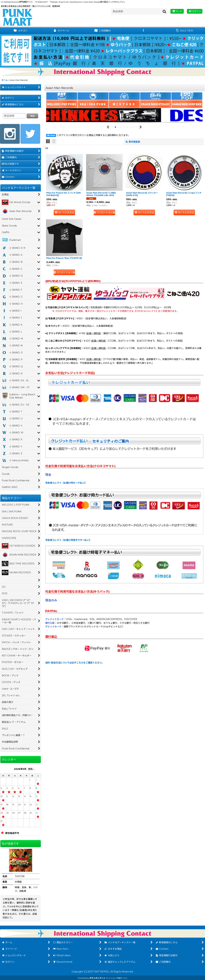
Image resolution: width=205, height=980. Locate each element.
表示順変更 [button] (133, 142)
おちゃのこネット (97, 978)
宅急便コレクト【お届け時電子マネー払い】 (68, 540)
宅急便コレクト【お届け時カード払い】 (66, 483)
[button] (143, 31)
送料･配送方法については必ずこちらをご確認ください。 (75, 663)
